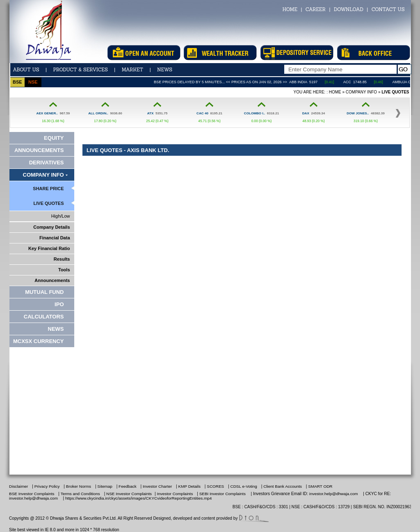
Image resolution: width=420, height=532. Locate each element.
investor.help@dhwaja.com (334, 494)
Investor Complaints (175, 494)
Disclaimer (18, 486)
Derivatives (47, 163)
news (165, 69)
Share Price (48, 189)
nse (33, 82)
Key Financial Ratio (49, 248)
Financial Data (55, 238)
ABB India (310, 82)
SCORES (215, 486)
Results (62, 259)
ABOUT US (26, 69)
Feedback (128, 486)
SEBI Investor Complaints (223, 494)
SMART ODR (320, 486)
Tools (64, 270)
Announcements (39, 150)
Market (132, 69)
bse (17, 82)
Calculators (44, 317)
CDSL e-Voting (244, 486)
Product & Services (80, 69)
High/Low (61, 216)
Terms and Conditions (80, 494)
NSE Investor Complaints (128, 494)
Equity (54, 138)
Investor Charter (157, 486)
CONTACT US (388, 9)
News (56, 329)
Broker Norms (79, 486)
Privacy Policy (47, 486)
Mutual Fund (44, 292)
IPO (59, 304)
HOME (290, 9)
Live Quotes (49, 203)
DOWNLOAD (349, 9)
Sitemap (105, 486)
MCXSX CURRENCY (39, 341)
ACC (359, 82)
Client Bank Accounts (283, 486)
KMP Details (190, 486)
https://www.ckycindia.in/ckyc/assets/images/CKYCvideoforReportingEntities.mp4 (138, 498)
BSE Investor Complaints (32, 494)
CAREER (316, 9)
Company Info (361, 92)
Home (335, 92)
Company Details (51, 227)
